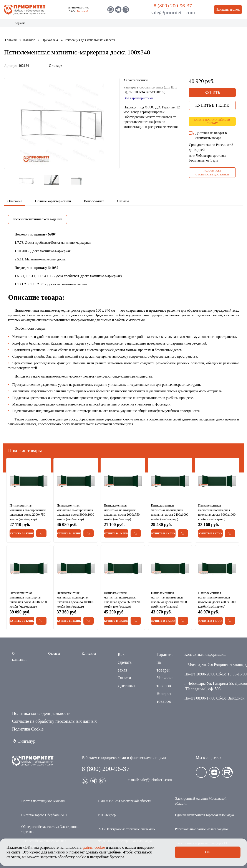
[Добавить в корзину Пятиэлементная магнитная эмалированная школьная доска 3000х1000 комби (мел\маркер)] (89, 533)
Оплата (124, 678)
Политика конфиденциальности (41, 713)
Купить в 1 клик (212, 105)
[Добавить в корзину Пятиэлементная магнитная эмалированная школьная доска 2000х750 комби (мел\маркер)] (41, 533)
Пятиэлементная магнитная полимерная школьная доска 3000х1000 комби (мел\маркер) (217, 512)
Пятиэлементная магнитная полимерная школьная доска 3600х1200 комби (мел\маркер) (123, 600)
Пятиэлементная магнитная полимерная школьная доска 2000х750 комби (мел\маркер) (122, 512)
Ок (207, 852)
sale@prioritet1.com (173, 12)
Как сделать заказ (125, 662)
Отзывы (54, 653)
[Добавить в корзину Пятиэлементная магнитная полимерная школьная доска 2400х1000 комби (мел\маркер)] (183, 533)
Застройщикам (160, 25)
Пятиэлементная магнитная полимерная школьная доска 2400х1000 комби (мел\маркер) (170, 512)
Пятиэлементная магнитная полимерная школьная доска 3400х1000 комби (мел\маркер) (75, 600)
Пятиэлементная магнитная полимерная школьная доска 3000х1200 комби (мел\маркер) (28, 600)
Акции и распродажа (37, 25)
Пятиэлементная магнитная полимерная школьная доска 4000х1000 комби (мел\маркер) (170, 600)
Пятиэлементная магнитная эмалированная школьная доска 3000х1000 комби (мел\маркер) (75, 512)
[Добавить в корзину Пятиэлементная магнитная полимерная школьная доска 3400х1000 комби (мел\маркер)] (89, 621)
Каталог (16, 25)
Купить (212, 93)
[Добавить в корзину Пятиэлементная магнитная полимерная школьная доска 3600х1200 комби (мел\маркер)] (136, 621)
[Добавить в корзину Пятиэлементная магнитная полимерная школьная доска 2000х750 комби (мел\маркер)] (136, 533)
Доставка (126, 686)
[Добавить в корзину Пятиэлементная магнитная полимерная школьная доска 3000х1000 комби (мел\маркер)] (230, 533)
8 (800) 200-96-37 (173, 6)
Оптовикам (186, 25)
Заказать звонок (228, 9)
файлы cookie (94, 847)
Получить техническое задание (37, 219)
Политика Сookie (28, 729)
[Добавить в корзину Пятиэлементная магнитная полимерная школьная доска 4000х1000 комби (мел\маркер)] (183, 621)
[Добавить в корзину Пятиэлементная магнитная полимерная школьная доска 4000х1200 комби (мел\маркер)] (230, 621)
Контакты (208, 25)
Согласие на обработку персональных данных (55, 721)
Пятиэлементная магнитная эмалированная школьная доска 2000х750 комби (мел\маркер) (28, 512)
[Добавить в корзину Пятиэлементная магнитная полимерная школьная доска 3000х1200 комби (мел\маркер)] (41, 621)
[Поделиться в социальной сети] (40, 66)
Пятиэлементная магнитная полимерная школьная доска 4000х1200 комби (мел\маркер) (217, 600)
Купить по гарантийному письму (212, 122)
